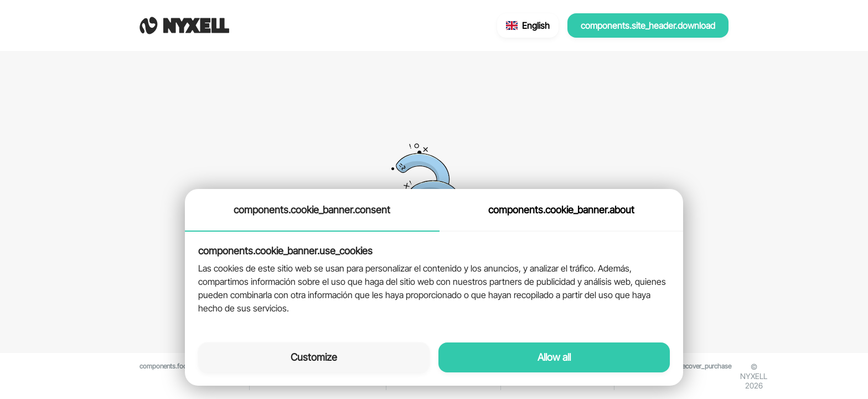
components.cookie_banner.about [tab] (561, 210)
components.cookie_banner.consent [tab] (312, 210)
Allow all (554, 357)
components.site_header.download (648, 25)
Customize (314, 357)
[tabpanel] (434, 280)
